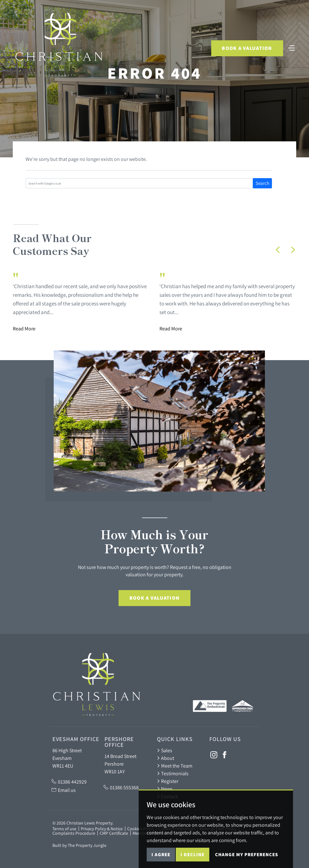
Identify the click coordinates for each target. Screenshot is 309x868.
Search (263, 183)
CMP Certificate (114, 833)
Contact (167, 796)
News (165, 789)
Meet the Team (175, 766)
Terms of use (64, 829)
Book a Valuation (247, 48)
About (166, 758)
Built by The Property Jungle (79, 845)
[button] (278, 250)
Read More (24, 328)
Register (168, 781)
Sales (165, 750)
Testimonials (173, 773)
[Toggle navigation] (291, 47)
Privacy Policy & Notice (102, 829)
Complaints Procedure (74, 833)
